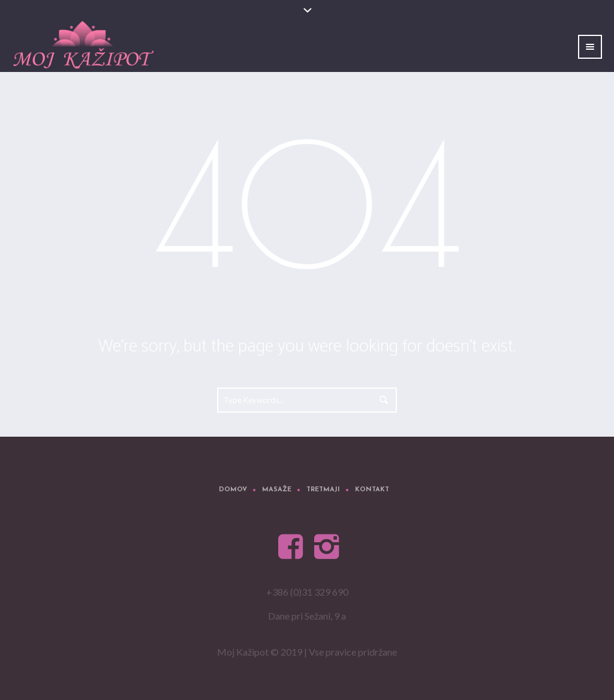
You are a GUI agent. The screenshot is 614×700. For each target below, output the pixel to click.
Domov (233, 490)
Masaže (277, 490)
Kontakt (372, 490)
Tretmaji (323, 490)
